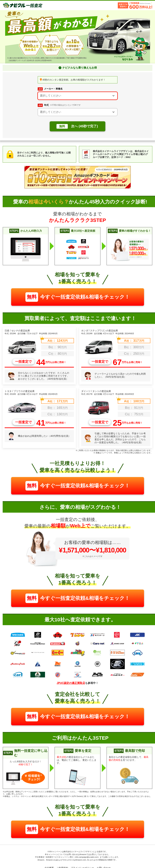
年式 (59, 105)
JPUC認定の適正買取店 (71, 683)
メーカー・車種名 (50, 89)
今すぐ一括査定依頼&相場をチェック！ (77, 297)
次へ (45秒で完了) (77, 126)
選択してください (51, 96)
